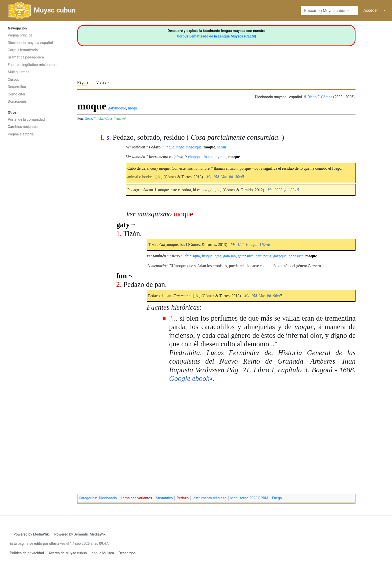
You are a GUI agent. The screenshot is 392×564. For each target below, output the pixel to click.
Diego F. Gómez (320, 97)
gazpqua (280, 256)
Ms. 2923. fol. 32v (282, 190)
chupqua (195, 157)
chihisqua (192, 256)
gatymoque (117, 108)
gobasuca (296, 256)
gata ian (229, 256)
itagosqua (194, 147)
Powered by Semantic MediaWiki (80, 534)
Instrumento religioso (209, 498)
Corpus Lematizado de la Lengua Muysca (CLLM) (217, 36)
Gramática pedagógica (26, 57)
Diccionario (108, 498)
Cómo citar (16, 94)
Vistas (101, 83)
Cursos (13, 80)
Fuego (277, 498)
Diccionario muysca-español (30, 43)
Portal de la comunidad (26, 120)
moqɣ (132, 108)
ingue (170, 147)
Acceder (371, 10)
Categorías (87, 498)
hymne (221, 157)
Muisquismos (19, 72)
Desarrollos (17, 87)
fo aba (208, 157)
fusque (207, 256)
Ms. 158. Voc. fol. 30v (224, 177)
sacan (222, 147)
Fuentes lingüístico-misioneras (32, 65)
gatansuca (246, 256)
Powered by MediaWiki (32, 534)
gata (218, 256)
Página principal (21, 35)
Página (83, 83)
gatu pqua (263, 256)
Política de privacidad (27, 553)
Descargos (127, 553)
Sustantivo (164, 498)
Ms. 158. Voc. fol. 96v (262, 296)
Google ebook (189, 378)
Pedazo (183, 498)
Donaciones (17, 102)
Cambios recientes (23, 127)
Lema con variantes (136, 498)
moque (209, 147)
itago (180, 147)
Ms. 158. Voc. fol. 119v (249, 245)
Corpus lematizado (23, 50)
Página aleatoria (21, 134)
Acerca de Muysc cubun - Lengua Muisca (81, 553)
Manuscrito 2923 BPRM (249, 498)
